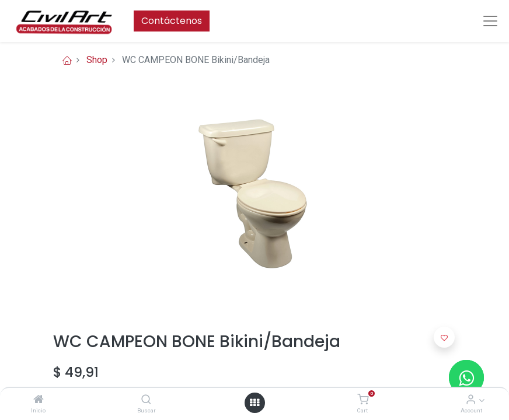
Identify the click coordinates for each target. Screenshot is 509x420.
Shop (97, 60)
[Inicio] (39, 400)
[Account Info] (471, 400)
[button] (444, 337)
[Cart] (363, 400)
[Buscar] (146, 400)
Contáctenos (172, 21)
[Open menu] (254, 402)
